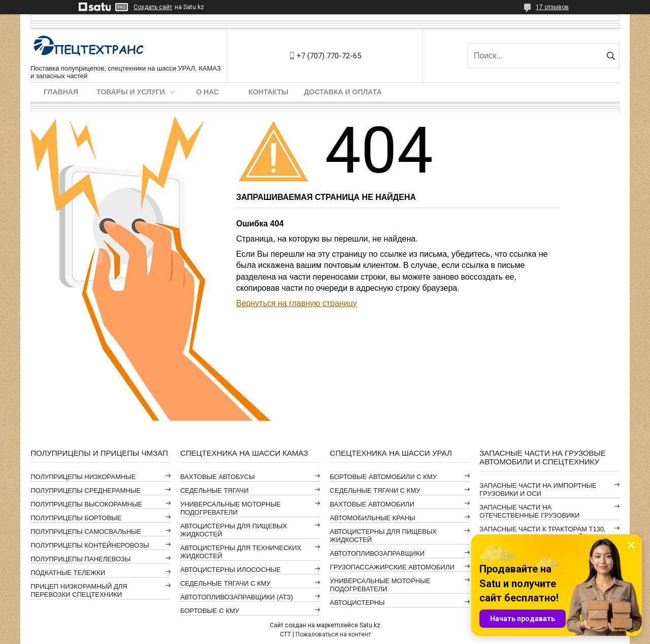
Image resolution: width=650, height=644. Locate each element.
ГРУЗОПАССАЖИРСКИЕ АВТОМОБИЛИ (392, 567)
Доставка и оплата (343, 92)
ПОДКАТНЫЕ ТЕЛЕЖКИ (68, 573)
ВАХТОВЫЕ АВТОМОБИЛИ (372, 504)
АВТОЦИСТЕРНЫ (357, 603)
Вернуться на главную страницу (297, 303)
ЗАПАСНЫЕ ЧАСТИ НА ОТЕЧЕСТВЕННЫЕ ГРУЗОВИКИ (529, 511)
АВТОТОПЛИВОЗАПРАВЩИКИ (377, 553)
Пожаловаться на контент (333, 634)
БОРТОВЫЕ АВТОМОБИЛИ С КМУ (383, 477)
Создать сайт (153, 7)
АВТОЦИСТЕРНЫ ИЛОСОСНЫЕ (231, 570)
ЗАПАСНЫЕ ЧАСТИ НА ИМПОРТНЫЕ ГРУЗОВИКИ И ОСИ (538, 489)
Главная (61, 92)
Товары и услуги (131, 92)
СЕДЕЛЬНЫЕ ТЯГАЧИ (215, 490)
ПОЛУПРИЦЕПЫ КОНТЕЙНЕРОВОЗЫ (90, 545)
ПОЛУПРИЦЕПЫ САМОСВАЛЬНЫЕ (86, 532)
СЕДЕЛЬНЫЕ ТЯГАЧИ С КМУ (225, 583)
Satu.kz (370, 625)
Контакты (268, 92)
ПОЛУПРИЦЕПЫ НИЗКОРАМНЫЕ (83, 477)
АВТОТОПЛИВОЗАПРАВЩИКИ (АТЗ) (237, 597)
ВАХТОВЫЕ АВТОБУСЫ (218, 477)
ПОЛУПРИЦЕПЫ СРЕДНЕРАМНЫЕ (86, 490)
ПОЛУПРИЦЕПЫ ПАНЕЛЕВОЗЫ (80, 559)
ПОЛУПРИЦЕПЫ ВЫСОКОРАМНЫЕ (86, 504)
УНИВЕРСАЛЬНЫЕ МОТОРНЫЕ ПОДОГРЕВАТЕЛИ (231, 508)
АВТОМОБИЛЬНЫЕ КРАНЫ (373, 518)
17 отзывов (552, 7)
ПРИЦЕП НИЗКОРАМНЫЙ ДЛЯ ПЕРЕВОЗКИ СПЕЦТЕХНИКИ (79, 590)
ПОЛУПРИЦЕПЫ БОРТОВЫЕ (76, 518)
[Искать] (611, 56)
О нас (207, 92)
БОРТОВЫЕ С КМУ (210, 611)
